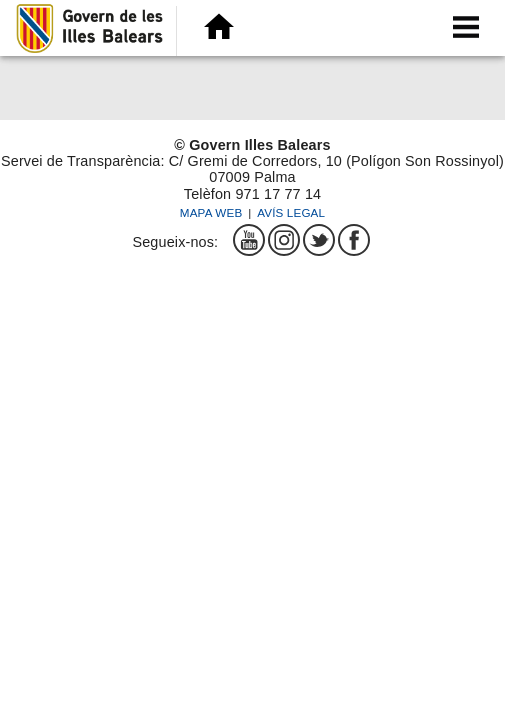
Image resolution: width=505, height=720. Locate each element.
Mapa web (211, 212)
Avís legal (291, 212)
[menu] (465, 27)
